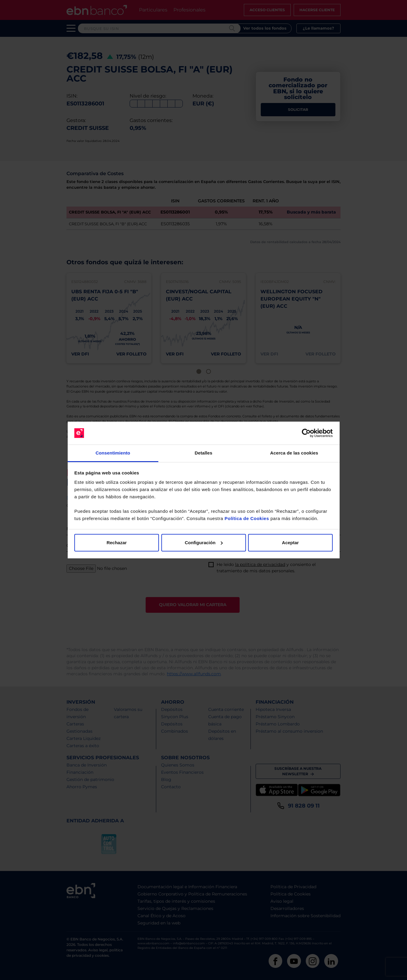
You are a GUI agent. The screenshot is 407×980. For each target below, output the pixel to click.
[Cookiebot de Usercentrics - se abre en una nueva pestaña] (306, 433)
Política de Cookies (247, 518)
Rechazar (117, 543)
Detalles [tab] (203, 453)
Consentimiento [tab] (113, 453)
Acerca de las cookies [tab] (294, 453)
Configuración (204, 543)
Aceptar (290, 543)
